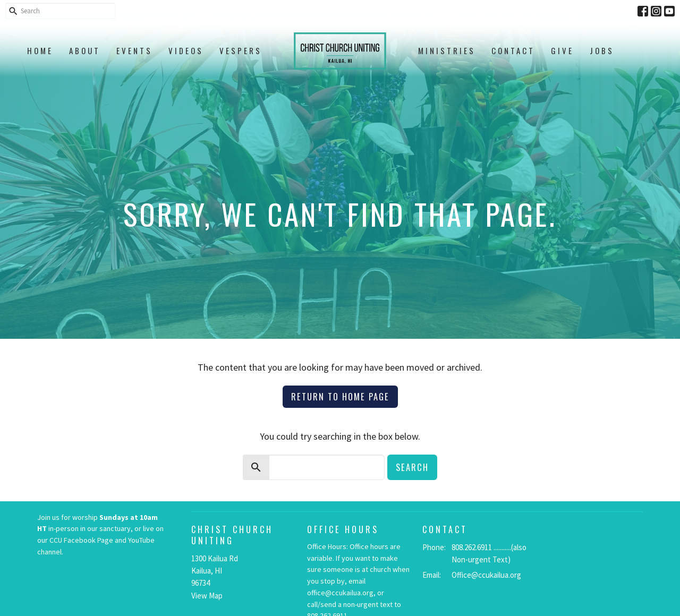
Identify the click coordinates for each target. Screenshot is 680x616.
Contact (513, 50)
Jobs (602, 50)
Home (40, 50)
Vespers (241, 50)
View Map (207, 596)
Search (412, 467)
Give (562, 50)
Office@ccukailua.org (486, 575)
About (85, 50)
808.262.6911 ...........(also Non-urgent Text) (489, 553)
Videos (186, 50)
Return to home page (340, 396)
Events (134, 50)
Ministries (447, 50)
